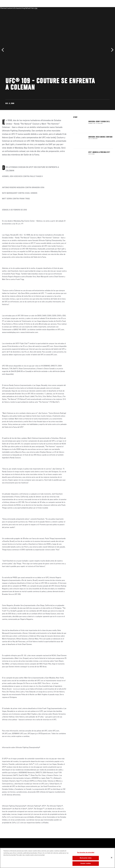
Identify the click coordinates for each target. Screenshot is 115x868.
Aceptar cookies (86, 864)
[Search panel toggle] (108, 8)
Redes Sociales (84, 8)
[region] (57, 858)
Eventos (6, 8)
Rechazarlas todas (86, 858)
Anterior (3, 50)
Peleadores (26, 8)
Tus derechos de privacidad (86, 853)
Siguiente (112, 50)
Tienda (103, 8)
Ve (93, 8)
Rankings (16, 8)
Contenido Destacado (40, 8)
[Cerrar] (112, 858)
